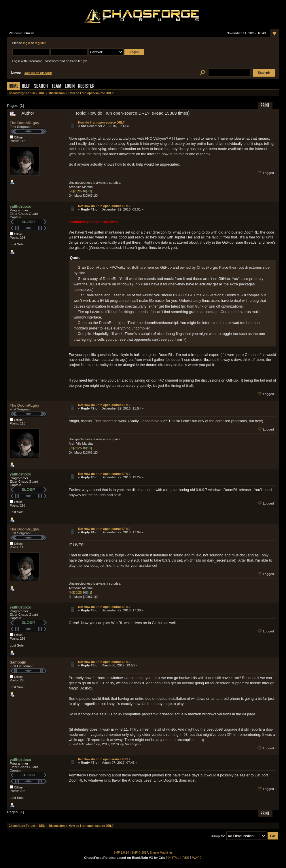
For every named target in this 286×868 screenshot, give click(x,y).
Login (70, 87)
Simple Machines (161, 853)
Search (41, 87)
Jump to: (218, 836)
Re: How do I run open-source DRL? (104, 206)
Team (56, 87)
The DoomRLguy (24, 123)
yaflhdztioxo (21, 206)
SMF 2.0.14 (121, 853)
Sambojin (18, 662)
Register (86, 87)
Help (26, 87)
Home (14, 87)
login (26, 43)
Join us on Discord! (38, 73)
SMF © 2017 (140, 853)
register (40, 43)
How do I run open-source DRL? (101, 122)
